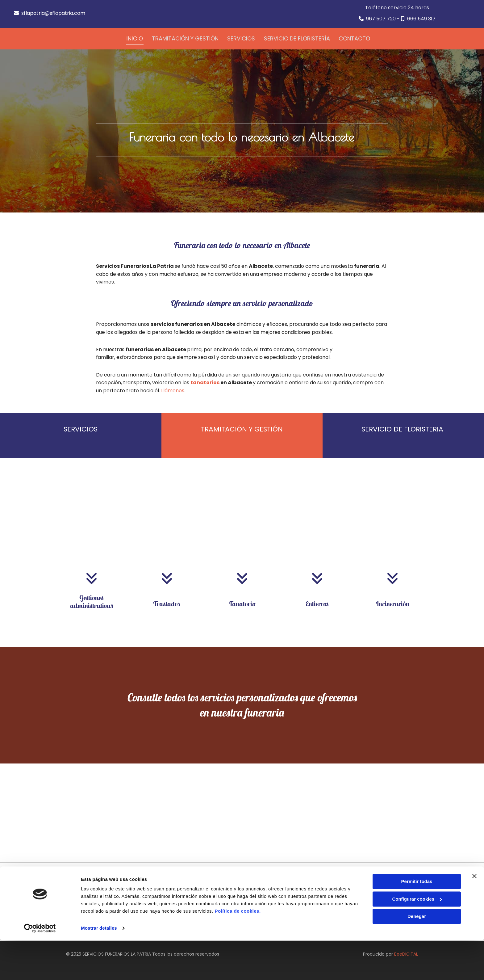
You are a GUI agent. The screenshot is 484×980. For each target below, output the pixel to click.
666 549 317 (421, 19)
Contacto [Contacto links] (356, 38)
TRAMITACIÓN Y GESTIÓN (242, 428)
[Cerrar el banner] (474, 916)
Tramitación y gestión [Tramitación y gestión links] (185, 38)
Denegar (417, 956)
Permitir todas (417, 921)
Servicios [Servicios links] (242, 38)
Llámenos (173, 389)
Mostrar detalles (99, 968)
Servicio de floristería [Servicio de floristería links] (298, 38)
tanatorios (205, 382)
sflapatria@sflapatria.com (53, 13)
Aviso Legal (348, 894)
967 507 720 (381, 19)
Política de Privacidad (360, 902)
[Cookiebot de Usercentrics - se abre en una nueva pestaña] (40, 968)
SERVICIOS (81, 428)
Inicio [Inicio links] (135, 38)
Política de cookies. (238, 951)
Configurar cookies (417, 938)
